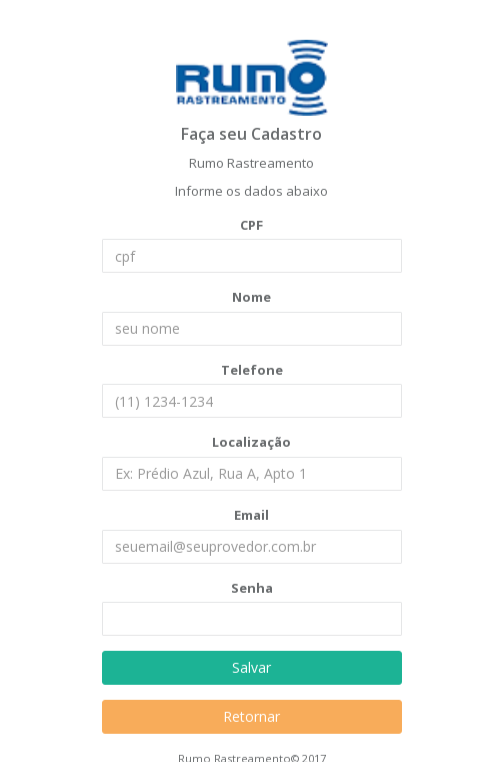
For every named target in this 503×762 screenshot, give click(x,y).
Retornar (251, 716)
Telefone (252, 369)
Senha (252, 587)
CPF (251, 224)
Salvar (251, 667)
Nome (251, 297)
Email (251, 514)
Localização (251, 442)
